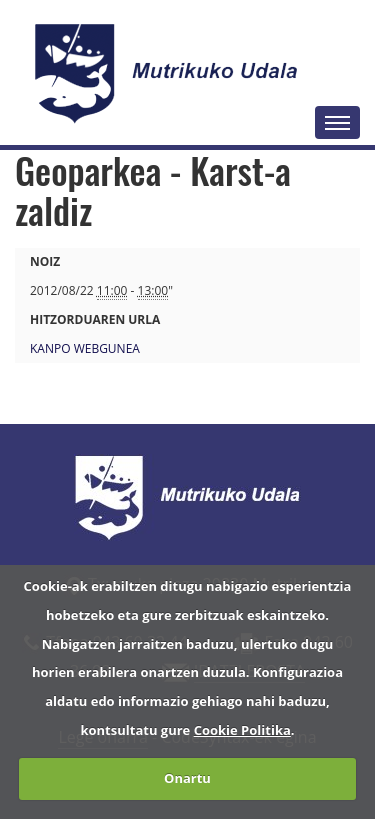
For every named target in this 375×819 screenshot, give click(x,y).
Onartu (187, 778)
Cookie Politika (242, 730)
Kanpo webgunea (85, 348)
